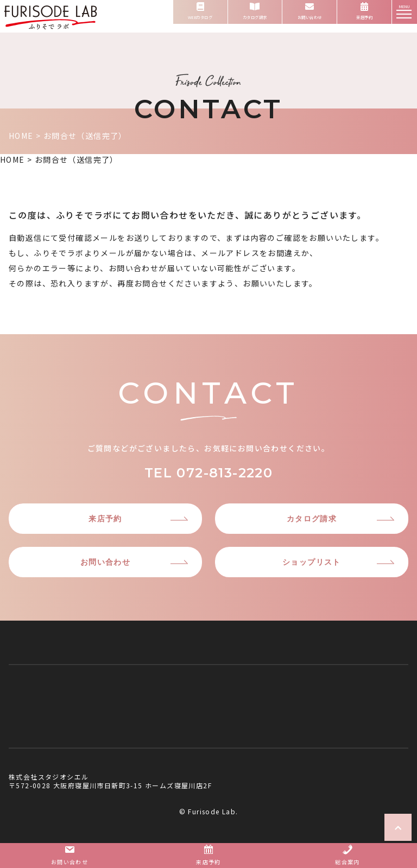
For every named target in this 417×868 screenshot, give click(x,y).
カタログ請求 (312, 519)
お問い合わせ (105, 562)
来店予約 (105, 519)
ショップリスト (312, 562)
